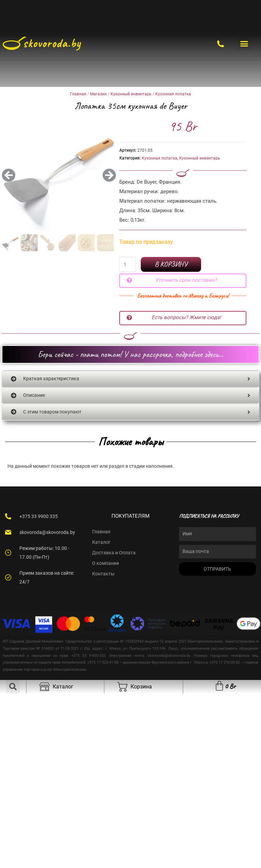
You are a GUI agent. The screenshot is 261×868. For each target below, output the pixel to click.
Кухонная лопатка (173, 94)
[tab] (130, 379)
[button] (244, 44)
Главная (78, 94)
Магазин (98, 94)
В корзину (171, 264)
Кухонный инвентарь (131, 94)
